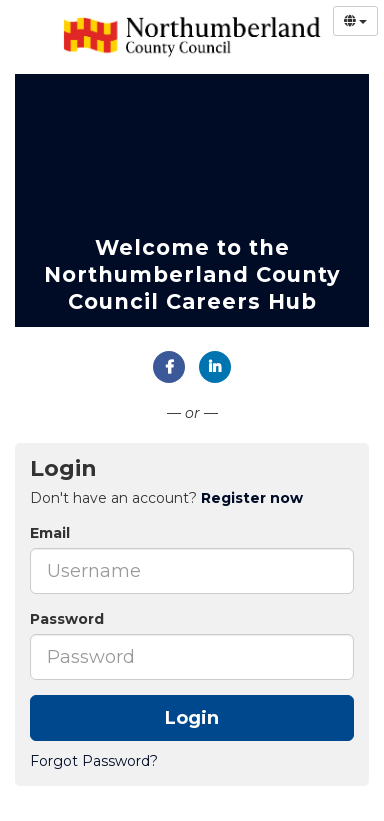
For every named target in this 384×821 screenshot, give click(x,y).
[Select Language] (355, 21)
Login (192, 718)
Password (67, 619)
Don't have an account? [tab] (166, 498)
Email (50, 533)
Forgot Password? (94, 761)
